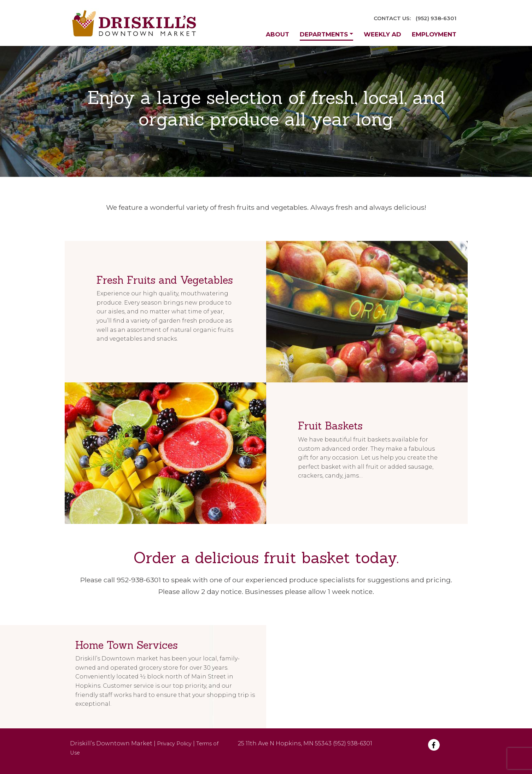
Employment (434, 34)
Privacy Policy (174, 744)
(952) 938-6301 (436, 18)
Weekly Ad (382, 34)
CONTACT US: (392, 18)
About (277, 34)
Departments (324, 34)
